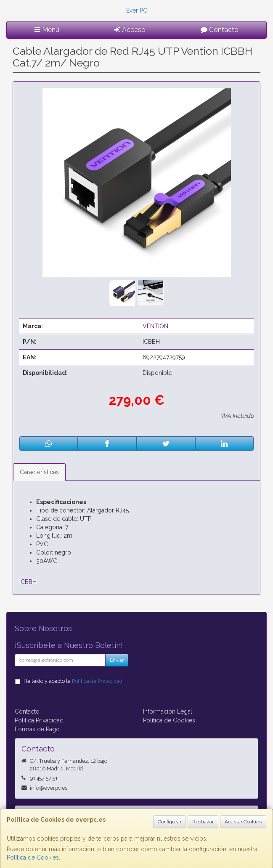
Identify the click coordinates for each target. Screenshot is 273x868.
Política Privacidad (39, 720)
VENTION (155, 326)
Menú (47, 30)
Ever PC (137, 11)
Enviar (117, 660)
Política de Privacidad (97, 681)
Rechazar (203, 822)
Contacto (220, 30)
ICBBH (28, 582)
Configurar (170, 822)
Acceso (130, 30)
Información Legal (168, 711)
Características (39, 472)
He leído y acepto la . (74, 681)
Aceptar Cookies (243, 822)
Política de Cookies (33, 857)
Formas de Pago (37, 729)
